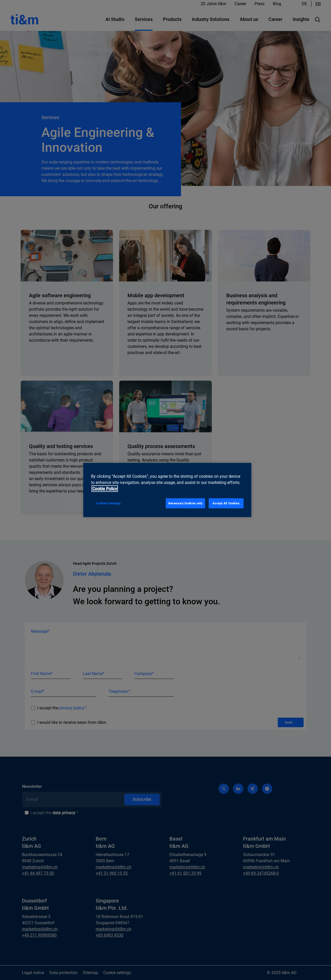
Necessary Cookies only (185, 503)
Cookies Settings (108, 503)
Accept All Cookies (226, 503)
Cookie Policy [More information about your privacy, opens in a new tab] (105, 488)
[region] (167, 490)
